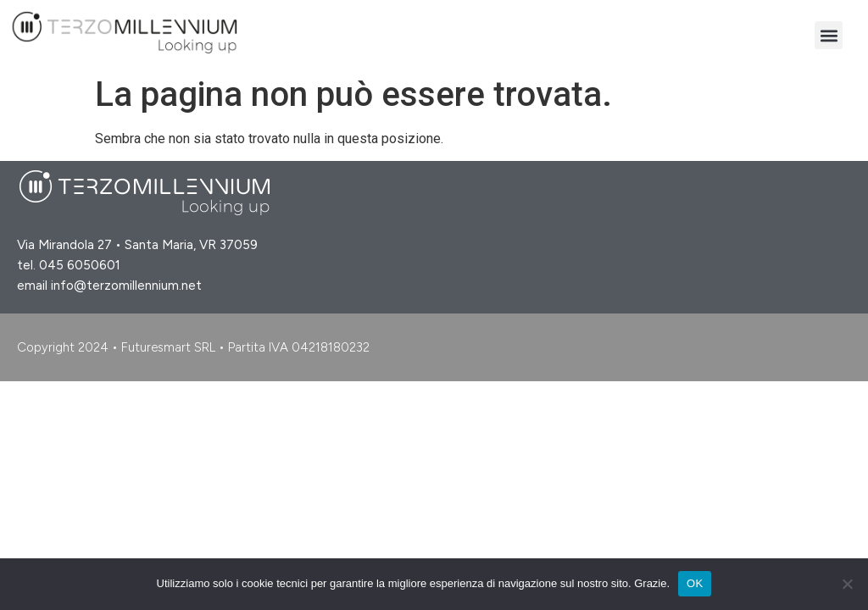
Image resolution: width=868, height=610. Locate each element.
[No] (847, 584)
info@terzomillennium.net (126, 286)
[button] (829, 35)
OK (695, 583)
